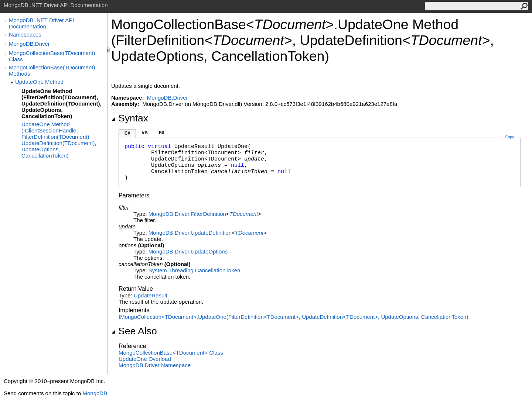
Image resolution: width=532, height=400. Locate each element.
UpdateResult (151, 295)
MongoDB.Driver (29, 44)
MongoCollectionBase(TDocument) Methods (52, 70)
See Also (134, 331)
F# (161, 133)
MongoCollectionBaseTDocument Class (171, 353)
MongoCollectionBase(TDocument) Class (52, 56)
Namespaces (25, 35)
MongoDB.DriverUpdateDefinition (190, 233)
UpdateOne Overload (145, 359)
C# (127, 133)
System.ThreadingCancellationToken (194, 270)
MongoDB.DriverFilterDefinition (187, 214)
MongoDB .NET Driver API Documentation (41, 23)
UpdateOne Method (39, 82)
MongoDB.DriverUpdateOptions (188, 251)
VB (145, 133)
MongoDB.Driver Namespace (155, 365)
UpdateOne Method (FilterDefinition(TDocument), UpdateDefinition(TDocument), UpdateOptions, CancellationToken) (62, 104)
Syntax (130, 118)
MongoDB (95, 393)
